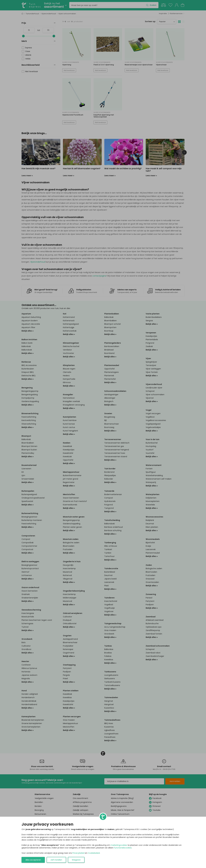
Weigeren (76, 860)
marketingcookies (119, 845)
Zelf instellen (56, 860)
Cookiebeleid (94, 853)
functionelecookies (123, 848)
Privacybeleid (78, 853)
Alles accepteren (33, 860)
